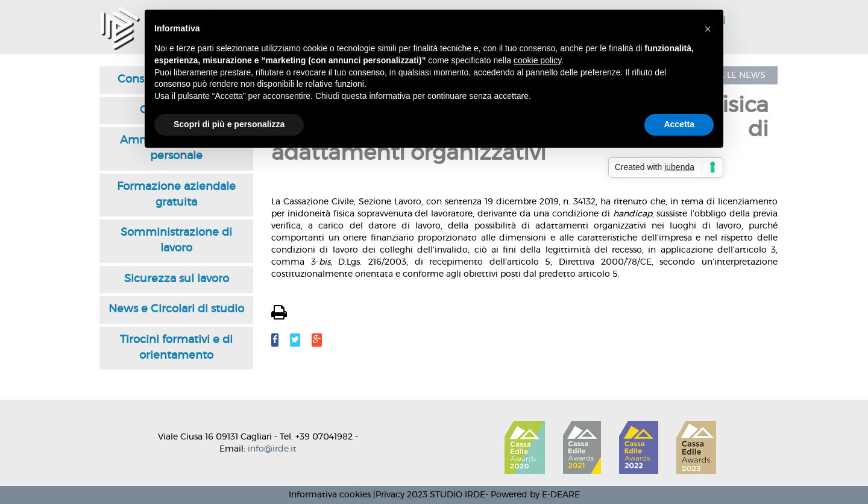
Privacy (390, 495)
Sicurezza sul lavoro (177, 279)
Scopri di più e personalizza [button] (229, 124)
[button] (708, 29)
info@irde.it (272, 449)
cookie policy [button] (537, 60)
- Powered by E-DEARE (533, 495)
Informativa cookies (330, 495)
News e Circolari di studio (176, 309)
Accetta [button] (679, 124)
